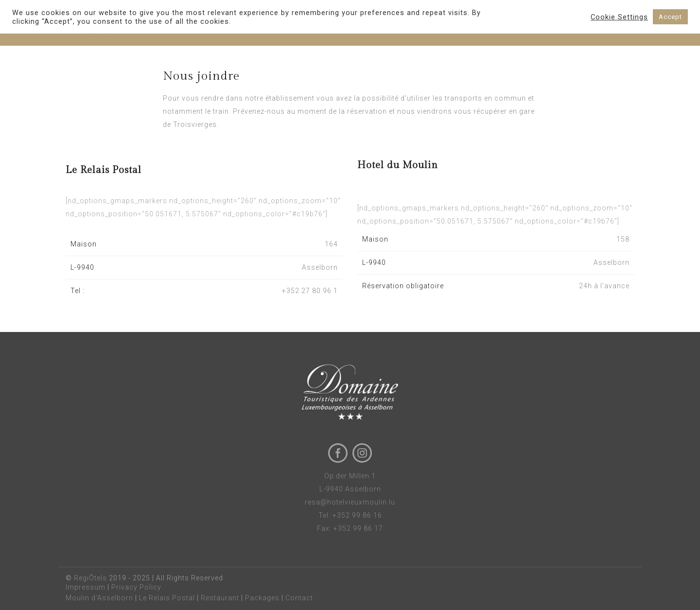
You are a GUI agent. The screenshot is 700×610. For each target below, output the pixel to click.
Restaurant (220, 598)
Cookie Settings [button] (619, 17)
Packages (262, 598)
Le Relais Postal (167, 598)
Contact (299, 598)
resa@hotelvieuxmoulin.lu (350, 502)
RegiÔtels (90, 578)
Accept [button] (670, 17)
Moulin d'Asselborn (99, 598)
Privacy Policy (136, 587)
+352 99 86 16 (357, 515)
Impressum (86, 587)
